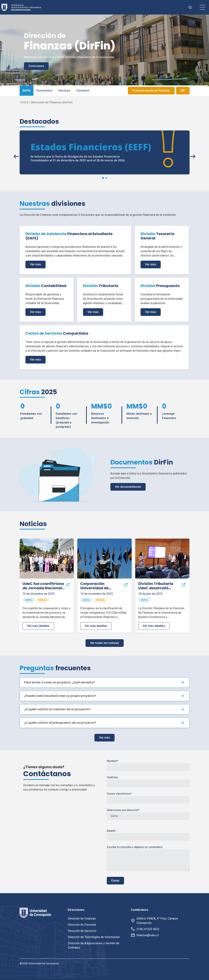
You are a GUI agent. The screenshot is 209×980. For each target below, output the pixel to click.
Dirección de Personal (82, 925)
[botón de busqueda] (190, 7)
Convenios (83, 91)
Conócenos (36, 66)
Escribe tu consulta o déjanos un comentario (148, 858)
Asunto (148, 835)
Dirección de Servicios (82, 931)
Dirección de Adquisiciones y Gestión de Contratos (94, 945)
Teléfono (148, 781)
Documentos (44, 91)
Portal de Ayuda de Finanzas (151, 91)
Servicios (64, 91)
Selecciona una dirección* (148, 814)
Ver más (35, 264)
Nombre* (148, 765)
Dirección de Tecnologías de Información (94, 937)
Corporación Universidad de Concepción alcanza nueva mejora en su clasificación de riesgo (100, 586)
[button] (103, 178)
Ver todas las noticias (105, 643)
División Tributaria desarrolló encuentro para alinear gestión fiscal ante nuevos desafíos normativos (158, 586)
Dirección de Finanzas (82, 919)
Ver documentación (128, 487)
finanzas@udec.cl (148, 935)
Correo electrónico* (148, 798)
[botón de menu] (202, 7)
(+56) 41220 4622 (148, 929)
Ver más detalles (38, 626)
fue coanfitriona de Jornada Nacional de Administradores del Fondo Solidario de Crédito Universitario (43, 586)
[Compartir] (68, 585)
